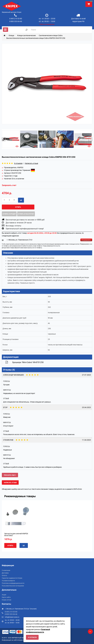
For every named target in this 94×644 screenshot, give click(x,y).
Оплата (4, 576)
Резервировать (86, 240)
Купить (18, 207)
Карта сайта (6, 597)
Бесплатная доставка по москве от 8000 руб (25, 220)
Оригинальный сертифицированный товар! (25, 229)
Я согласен (32, 637)
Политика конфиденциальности (13, 583)
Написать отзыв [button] (10, 483)
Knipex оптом (7, 600)
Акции (4, 595)
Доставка (5, 573)
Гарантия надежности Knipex (12, 578)
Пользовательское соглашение (13, 586)
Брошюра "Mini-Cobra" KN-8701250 (28, 362)
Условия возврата (8, 581)
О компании (6, 570)
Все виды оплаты (13, 226)
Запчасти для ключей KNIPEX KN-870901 (16, 535)
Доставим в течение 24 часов (19, 223)
